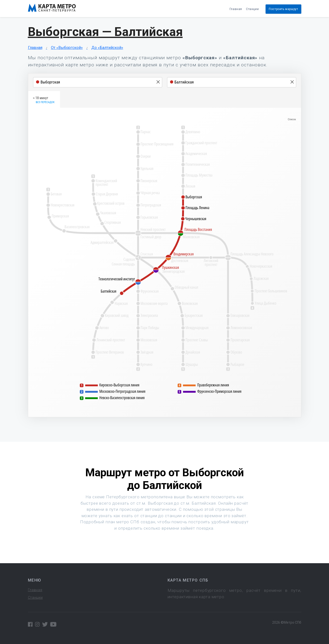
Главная (236, 9)
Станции (252, 9)
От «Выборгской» (67, 48)
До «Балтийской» (107, 48)
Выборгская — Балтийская (105, 32)
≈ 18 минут (44, 100)
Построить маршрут (283, 9)
